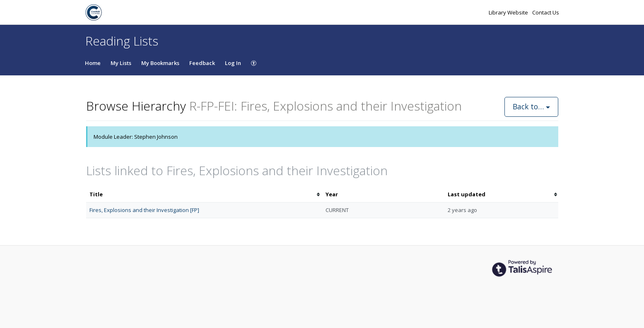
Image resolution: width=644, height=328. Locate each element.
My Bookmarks (160, 63)
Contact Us (546, 12)
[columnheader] (204, 194)
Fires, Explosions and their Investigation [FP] (144, 210)
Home (93, 63)
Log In (233, 63)
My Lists (121, 63)
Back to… (531, 106)
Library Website (509, 12)
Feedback (202, 63)
